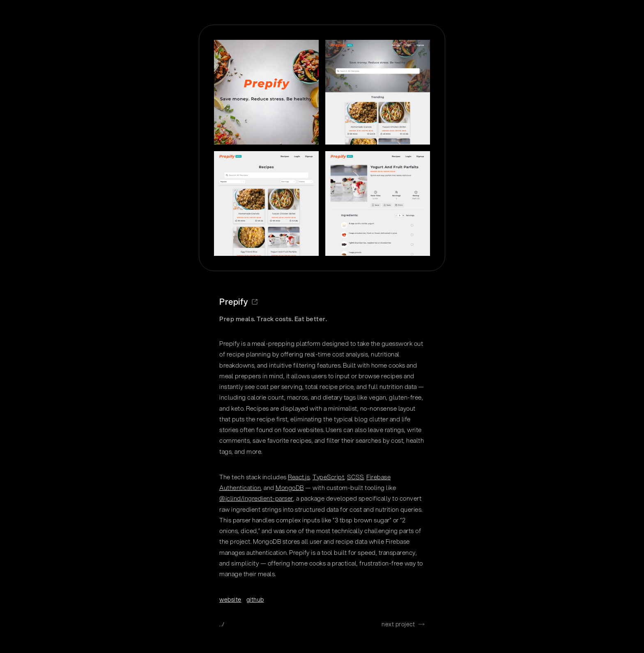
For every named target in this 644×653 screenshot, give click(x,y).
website (230, 600)
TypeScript (328, 477)
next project (403, 624)
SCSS (355, 477)
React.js (299, 477)
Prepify (239, 302)
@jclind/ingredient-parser (256, 498)
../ (222, 624)
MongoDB (290, 487)
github (255, 600)
